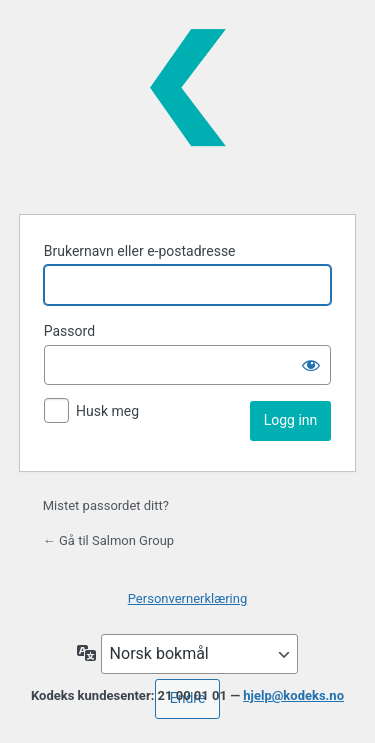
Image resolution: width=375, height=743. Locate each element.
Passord (69, 331)
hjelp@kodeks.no (293, 695)
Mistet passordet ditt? (106, 505)
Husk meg (107, 411)
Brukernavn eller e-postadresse (140, 251)
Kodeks (188, 104)
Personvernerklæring (188, 598)
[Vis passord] (311, 365)
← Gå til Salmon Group (108, 540)
